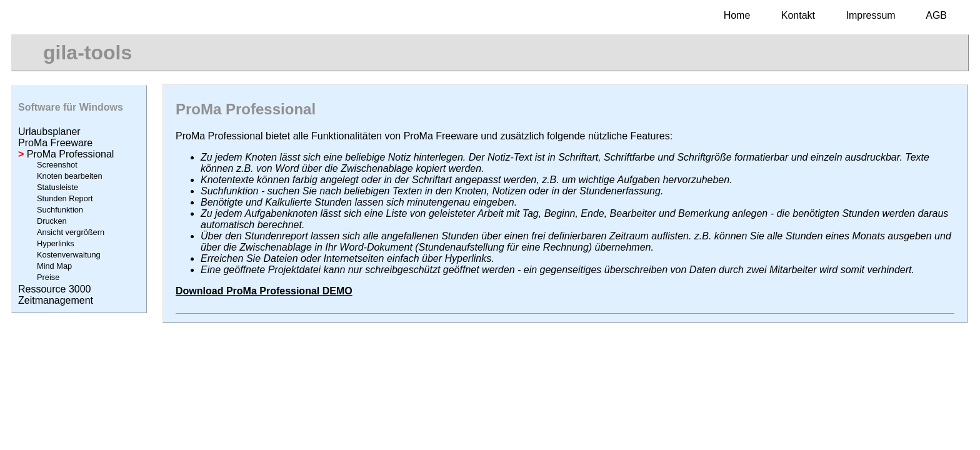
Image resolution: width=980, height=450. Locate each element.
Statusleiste (57, 187)
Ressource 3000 (55, 289)
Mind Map (54, 266)
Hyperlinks (56, 243)
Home (737, 15)
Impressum (871, 15)
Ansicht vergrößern (71, 232)
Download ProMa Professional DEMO (264, 291)
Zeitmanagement (56, 300)
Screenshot (57, 165)
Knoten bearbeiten (70, 176)
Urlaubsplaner (49, 132)
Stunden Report (65, 198)
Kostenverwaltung (69, 255)
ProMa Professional (66, 154)
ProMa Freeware (55, 143)
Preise (48, 277)
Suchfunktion (60, 210)
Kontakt (798, 15)
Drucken (52, 221)
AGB (936, 15)
